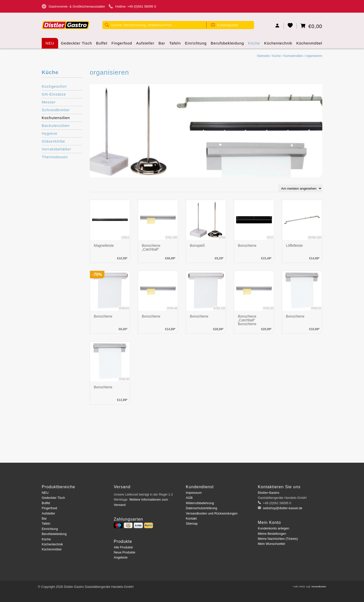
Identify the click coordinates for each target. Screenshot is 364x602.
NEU (50, 43)
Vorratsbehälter (56, 149)
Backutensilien (56, 126)
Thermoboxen (55, 157)
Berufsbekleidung (227, 45)
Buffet (102, 45)
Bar (162, 45)
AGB (189, 498)
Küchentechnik (278, 45)
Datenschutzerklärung (201, 508)
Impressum (194, 493)
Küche (254, 45)
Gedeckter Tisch (76, 45)
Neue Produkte (124, 552)
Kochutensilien (293, 56)
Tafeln (175, 45)
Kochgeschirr (54, 86)
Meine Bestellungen (272, 534)
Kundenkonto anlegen (274, 528)
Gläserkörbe (53, 141)
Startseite (263, 56)
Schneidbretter (56, 110)
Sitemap (192, 523)
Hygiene (50, 133)
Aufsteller (145, 45)
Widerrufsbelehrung (200, 503)
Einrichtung (196, 45)
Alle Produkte (123, 547)
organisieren (314, 56)
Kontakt (191, 518)
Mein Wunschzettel (271, 544)
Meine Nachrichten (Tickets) (278, 539)
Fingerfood (122, 45)
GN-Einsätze (54, 94)
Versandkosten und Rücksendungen (212, 513)
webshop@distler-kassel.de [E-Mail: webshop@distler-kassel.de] (282, 508)
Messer (49, 102)
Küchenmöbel (309, 45)
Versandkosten (319, 587)
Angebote (121, 557)
